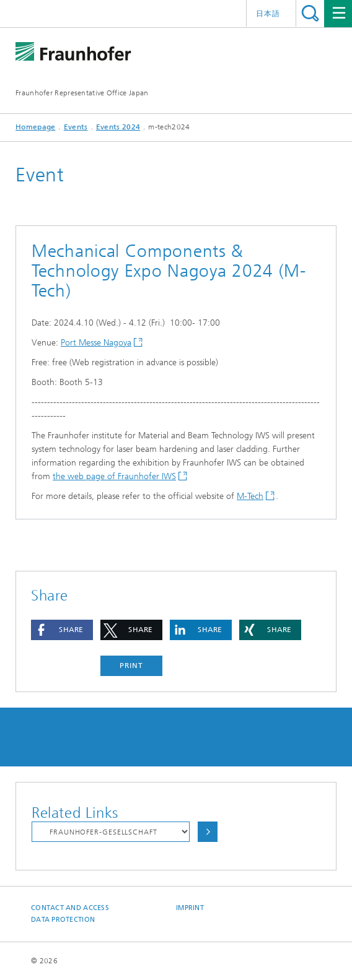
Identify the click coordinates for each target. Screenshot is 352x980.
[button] (62, 630)
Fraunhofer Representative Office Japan (82, 93)
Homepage (35, 127)
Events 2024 (118, 127)
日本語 (268, 14)
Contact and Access (70, 908)
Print (131, 666)
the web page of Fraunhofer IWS (114, 476)
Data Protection (63, 920)
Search (310, 13)
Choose (208, 832)
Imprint (190, 908)
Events (76, 127)
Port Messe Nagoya (96, 343)
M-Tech (250, 496)
